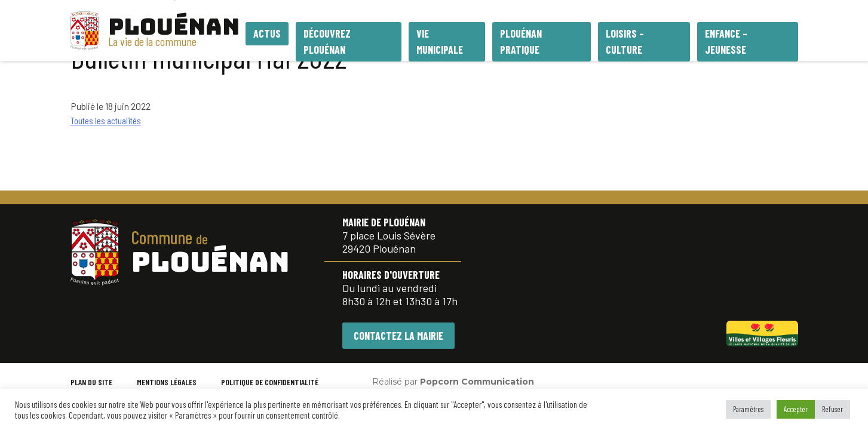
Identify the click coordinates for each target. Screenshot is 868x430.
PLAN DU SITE (91, 382)
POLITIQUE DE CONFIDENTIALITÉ (270, 382)
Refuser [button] (832, 409)
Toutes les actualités (106, 120)
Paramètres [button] (748, 409)
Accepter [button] (796, 409)
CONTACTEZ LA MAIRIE (398, 336)
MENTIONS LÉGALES (167, 382)
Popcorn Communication (477, 382)
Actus (267, 33)
